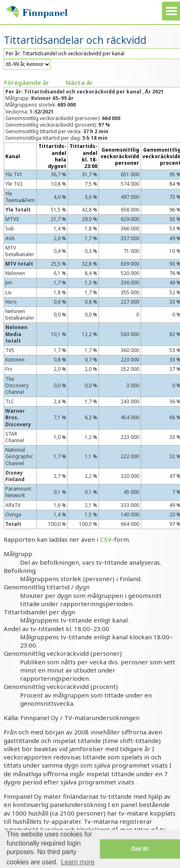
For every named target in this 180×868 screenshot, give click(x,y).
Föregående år (27, 82)
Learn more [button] (78, 862)
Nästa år (79, 82)
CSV (106, 539)
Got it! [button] (140, 849)
